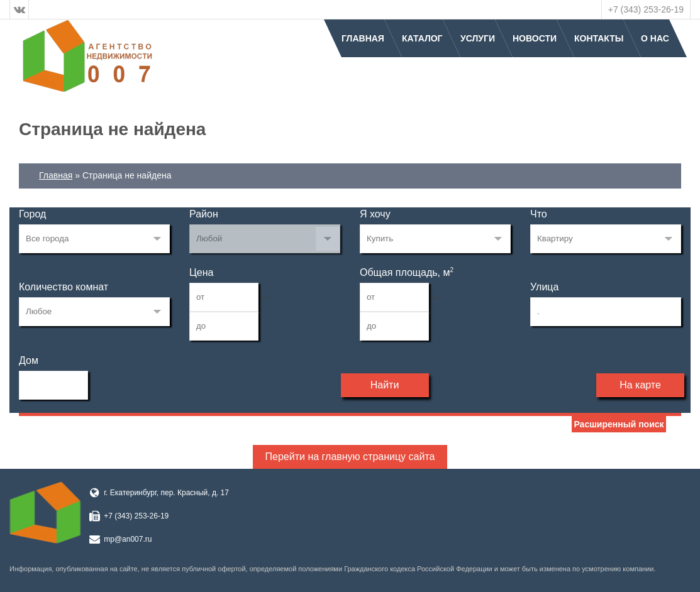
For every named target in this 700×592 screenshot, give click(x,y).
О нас (655, 38)
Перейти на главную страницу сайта (350, 457)
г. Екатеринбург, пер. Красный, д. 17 (166, 493)
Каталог (422, 38)
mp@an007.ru (128, 539)
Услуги (478, 38)
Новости (535, 38)
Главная (363, 38)
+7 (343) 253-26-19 (646, 9)
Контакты (599, 38)
